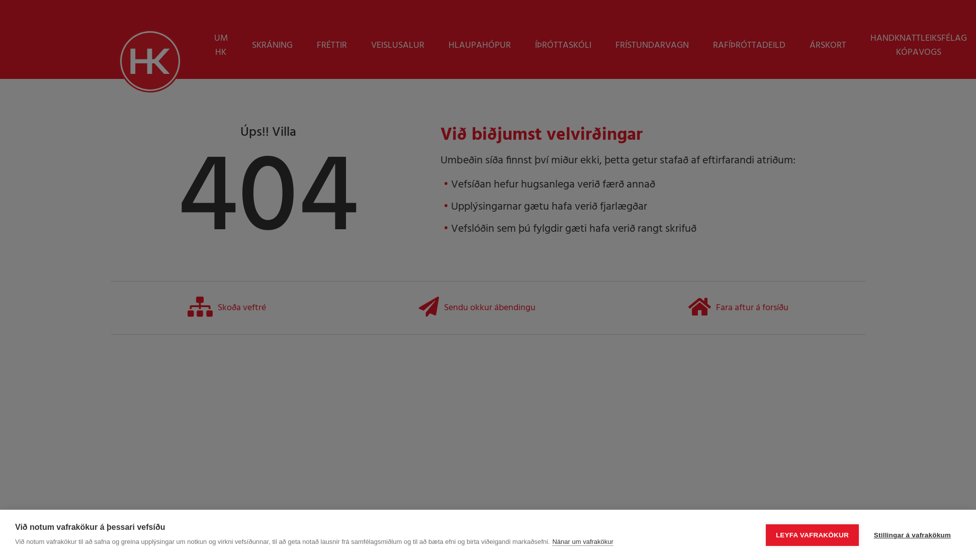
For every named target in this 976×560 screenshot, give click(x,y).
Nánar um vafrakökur (583, 542)
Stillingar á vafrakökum (912, 535)
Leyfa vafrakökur (812, 535)
